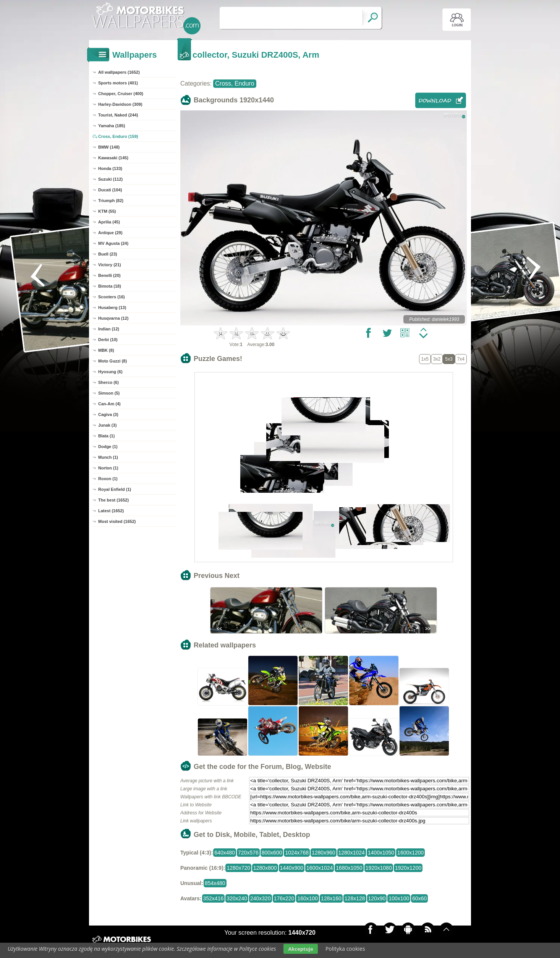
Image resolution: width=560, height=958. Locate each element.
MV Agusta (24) (113, 243)
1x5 (425, 359)
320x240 (237, 898)
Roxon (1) (108, 479)
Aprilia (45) (109, 222)
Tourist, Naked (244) (118, 115)
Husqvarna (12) (113, 318)
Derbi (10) (108, 340)
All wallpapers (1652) (119, 72)
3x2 (437, 359)
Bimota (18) (110, 286)
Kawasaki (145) (113, 158)
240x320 (261, 898)
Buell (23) (108, 254)
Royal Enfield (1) (115, 489)
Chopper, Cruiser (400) (121, 94)
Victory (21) (110, 265)
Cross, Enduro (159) (118, 136)
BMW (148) (109, 147)
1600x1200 (410, 853)
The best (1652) (113, 500)
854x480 (215, 883)
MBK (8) (106, 350)
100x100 (399, 898)
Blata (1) (106, 436)
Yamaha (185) (112, 126)
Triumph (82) (111, 201)
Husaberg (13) (112, 307)
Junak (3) (107, 425)
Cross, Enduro (235, 83)
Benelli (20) (109, 275)
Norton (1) (108, 468)
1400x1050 (381, 853)
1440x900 (292, 868)
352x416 (214, 898)
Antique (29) (110, 233)
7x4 (461, 359)
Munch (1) (108, 457)
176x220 (284, 898)
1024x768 (297, 853)
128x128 (355, 898)
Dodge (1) (108, 447)
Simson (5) (109, 393)
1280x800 (265, 868)
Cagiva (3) (108, 414)
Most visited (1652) (117, 521)
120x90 (377, 898)
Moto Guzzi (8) (112, 361)
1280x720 (238, 868)
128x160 (331, 898)
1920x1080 (379, 868)
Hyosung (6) (110, 372)
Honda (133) (110, 168)
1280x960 (324, 853)
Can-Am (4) (109, 404)
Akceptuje (300, 949)
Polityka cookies (345, 949)
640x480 (225, 853)
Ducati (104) (110, 190)
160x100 (308, 898)
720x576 (248, 853)
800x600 (272, 853)
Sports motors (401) (118, 83)
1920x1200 (408, 868)
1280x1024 (352, 853)
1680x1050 (349, 868)
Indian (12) (109, 329)
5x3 (449, 359)
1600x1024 (320, 868)
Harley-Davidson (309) (120, 104)
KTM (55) (107, 211)
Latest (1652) (111, 511)
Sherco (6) (108, 382)
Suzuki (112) (110, 179)
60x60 (419, 898)
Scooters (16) (112, 297)
